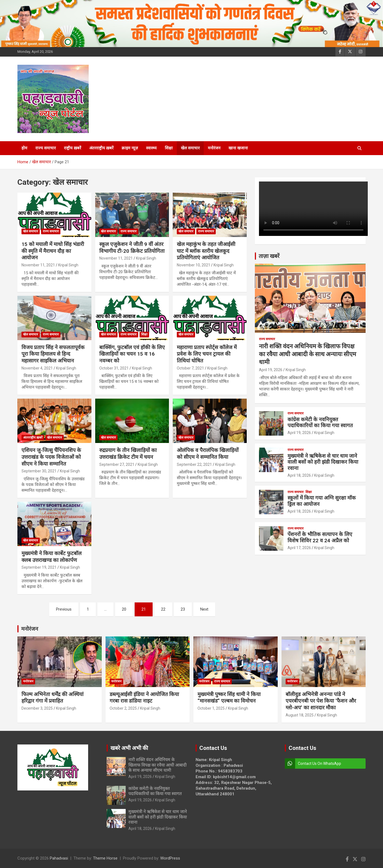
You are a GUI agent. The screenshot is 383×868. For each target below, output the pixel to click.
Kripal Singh (68, 265)
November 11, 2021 (38, 265)
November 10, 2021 (194, 265)
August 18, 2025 (300, 715)
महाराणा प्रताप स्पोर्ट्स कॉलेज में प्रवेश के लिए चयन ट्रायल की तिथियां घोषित (207, 354)
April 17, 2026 (299, 548)
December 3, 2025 (37, 708)
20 (124, 609)
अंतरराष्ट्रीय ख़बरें (101, 148)
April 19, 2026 (271, 370)
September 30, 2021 (39, 471)
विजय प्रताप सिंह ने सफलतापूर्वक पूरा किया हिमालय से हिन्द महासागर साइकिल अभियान (53, 354)
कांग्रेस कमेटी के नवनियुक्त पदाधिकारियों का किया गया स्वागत (320, 423)
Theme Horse (105, 858)
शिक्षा (169, 148)
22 (163, 609)
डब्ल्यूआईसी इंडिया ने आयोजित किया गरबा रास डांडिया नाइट (144, 698)
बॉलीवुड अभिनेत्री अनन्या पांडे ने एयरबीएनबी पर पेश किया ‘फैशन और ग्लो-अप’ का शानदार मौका (321, 701)
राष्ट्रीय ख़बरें (72, 148)
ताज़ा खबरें (269, 256)
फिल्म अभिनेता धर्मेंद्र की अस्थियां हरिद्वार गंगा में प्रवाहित (52, 698)
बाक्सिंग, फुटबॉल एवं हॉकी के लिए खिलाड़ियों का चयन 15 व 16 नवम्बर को (132, 354)
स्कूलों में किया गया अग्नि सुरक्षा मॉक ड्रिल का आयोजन (322, 501)
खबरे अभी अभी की (129, 748)
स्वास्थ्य (151, 148)
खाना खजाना (238, 148)
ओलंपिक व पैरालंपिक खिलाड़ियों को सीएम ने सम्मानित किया (208, 454)
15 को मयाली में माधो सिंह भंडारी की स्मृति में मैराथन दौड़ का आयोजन (53, 251)
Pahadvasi (59, 858)
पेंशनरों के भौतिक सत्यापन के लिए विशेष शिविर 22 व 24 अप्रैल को (320, 537)
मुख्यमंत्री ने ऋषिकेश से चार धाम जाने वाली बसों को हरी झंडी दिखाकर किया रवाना (323, 462)
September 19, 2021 (39, 567)
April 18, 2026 (299, 475)
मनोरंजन (214, 148)
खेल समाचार (190, 148)
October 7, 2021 (190, 368)
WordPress (170, 858)
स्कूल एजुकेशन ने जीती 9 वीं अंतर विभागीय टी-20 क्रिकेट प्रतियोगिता (132, 248)
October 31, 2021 (114, 368)
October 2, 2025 (123, 708)
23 (183, 609)
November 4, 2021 (37, 368)
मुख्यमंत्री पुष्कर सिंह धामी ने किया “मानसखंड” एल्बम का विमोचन (229, 698)
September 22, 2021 (194, 464)
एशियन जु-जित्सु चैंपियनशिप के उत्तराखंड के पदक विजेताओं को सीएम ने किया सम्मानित (51, 457)
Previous (64, 609)
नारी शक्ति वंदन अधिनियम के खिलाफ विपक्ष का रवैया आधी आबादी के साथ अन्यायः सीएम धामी (308, 354)
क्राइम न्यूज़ (130, 148)
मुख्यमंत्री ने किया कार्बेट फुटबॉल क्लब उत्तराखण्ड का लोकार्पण (52, 557)
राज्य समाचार (46, 148)
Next (204, 609)
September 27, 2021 (117, 464)
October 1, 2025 (211, 708)
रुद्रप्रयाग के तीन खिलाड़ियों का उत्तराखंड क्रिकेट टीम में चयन (128, 454)
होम (24, 148)
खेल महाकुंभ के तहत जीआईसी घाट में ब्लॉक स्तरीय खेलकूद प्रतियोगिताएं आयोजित (206, 251)
